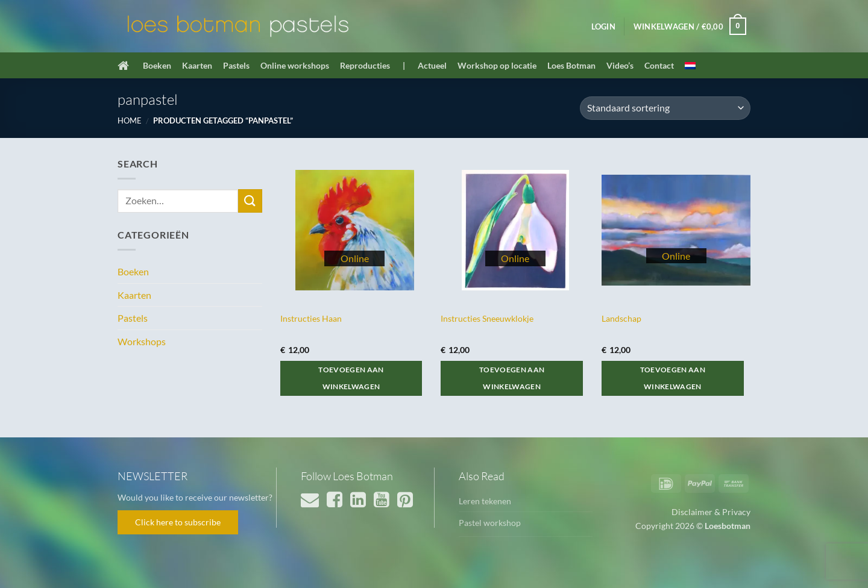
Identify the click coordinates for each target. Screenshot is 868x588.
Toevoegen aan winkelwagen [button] (351, 378)
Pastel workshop (490, 523)
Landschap (621, 318)
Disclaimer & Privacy (711, 512)
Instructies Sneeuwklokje (487, 318)
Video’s (620, 65)
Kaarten (197, 65)
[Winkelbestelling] (665, 108)
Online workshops (295, 65)
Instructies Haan (311, 318)
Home (130, 120)
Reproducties (365, 65)
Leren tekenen (485, 501)
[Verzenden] (250, 201)
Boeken (157, 65)
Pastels (236, 65)
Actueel (432, 65)
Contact (659, 65)
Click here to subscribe (178, 522)
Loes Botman (571, 65)
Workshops (142, 341)
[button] (603, 27)
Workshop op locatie (497, 65)
